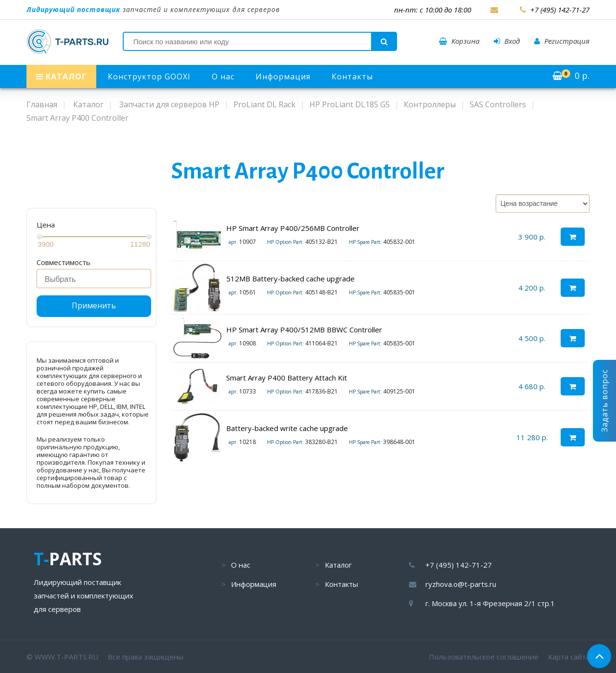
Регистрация (562, 41)
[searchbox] (96, 279)
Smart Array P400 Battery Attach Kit (287, 378)
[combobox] (94, 279)
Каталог (338, 565)
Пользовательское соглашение (484, 657)
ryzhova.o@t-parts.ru (461, 584)
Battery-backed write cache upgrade (287, 428)
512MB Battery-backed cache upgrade (290, 279)
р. (571, 76)
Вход (507, 41)
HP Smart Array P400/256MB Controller (293, 228)
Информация (283, 76)
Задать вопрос (604, 401)
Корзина (459, 41)
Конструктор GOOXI (149, 76)
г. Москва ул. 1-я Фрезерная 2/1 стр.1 (490, 603)
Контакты (352, 76)
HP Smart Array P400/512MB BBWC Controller (304, 330)
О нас (223, 76)
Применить (94, 305)
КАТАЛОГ (61, 76)
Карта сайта (569, 657)
